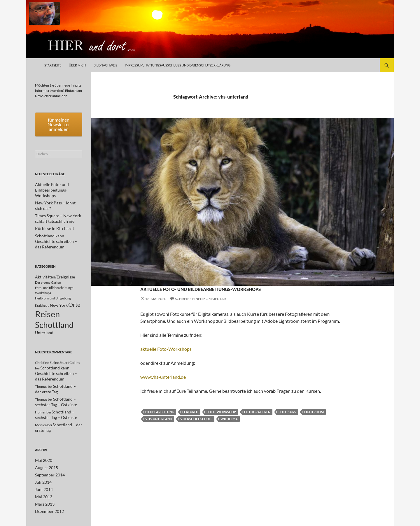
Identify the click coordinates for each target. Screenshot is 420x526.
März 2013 (43, 488)
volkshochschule (196, 429)
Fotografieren (257, 422)
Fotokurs (287, 422)
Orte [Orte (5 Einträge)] (74, 289)
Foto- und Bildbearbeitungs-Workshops (226, 277)
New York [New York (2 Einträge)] (59, 290)
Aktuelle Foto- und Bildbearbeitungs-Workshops (239, 293)
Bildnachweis (105, 65)
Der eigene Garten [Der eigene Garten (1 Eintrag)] (48, 266)
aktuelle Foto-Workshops (166, 359)
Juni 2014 (43, 474)
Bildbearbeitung (160, 422)
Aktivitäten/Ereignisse (163, 277)
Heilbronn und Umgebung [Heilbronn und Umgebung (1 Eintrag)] (53, 282)
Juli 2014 (42, 467)
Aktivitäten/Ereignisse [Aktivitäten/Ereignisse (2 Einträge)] (55, 261)
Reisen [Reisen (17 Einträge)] (47, 300)
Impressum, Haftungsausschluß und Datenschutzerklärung (178, 65)
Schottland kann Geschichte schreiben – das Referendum (56, 362)
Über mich (77, 65)
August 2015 (45, 453)
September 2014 (48, 460)
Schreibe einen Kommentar (201, 309)
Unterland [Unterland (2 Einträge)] (44, 321)
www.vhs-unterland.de (163, 387)
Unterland (278, 277)
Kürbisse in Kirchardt (51, 218)
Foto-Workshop (221, 422)
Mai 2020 (42, 446)
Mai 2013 (42, 481)
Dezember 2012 (47, 495)
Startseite (53, 65)
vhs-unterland (159, 429)
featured (190, 422)
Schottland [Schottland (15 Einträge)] (54, 312)
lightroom (314, 422)
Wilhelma (229, 429)
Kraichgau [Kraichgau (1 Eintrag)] (42, 290)
